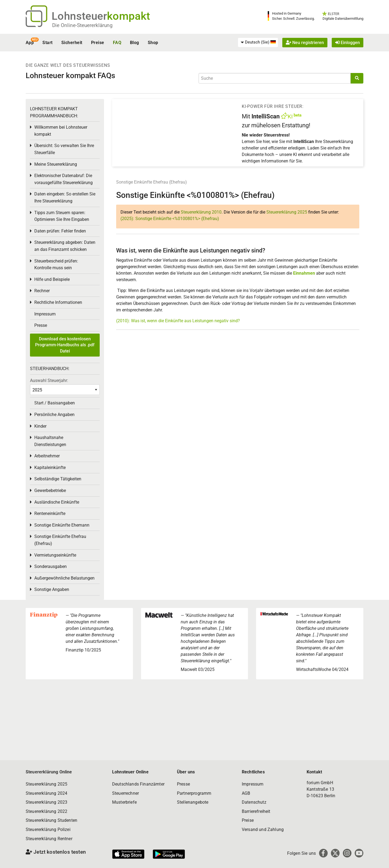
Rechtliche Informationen (58, 302)
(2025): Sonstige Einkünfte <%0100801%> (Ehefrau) (170, 219)
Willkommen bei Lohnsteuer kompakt (61, 131)
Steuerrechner (125, 793)
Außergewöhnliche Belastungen (64, 578)
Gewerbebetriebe (50, 490)
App (30, 43)
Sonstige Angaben (52, 589)
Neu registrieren (305, 43)
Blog (135, 43)
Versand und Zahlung (263, 829)
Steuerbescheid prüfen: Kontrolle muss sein (56, 265)
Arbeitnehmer (47, 456)
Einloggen (348, 43)
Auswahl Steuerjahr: (49, 380)
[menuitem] (258, 42)
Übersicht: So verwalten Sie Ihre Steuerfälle (64, 149)
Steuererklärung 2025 (287, 212)
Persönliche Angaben (54, 415)
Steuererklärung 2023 (46, 802)
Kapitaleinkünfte (50, 468)
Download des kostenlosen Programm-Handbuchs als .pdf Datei (65, 345)
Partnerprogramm (194, 793)
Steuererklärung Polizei (48, 829)
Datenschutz (254, 802)
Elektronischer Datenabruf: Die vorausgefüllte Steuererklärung (63, 179)
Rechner (42, 291)
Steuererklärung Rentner (49, 839)
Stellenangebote (193, 802)
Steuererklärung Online (49, 772)
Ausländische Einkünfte (57, 502)
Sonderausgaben (51, 566)
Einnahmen (304, 273)
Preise (98, 43)
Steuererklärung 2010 (201, 212)
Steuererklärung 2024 (46, 793)
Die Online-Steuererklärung (82, 25)
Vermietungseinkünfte (55, 555)
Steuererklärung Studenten (51, 820)
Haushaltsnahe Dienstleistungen (50, 441)
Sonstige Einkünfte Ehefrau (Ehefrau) (152, 182)
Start (47, 43)
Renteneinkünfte (50, 513)
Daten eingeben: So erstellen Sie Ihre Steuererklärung (65, 197)
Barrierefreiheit (256, 811)
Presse (41, 325)
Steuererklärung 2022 (46, 811)
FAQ (117, 43)
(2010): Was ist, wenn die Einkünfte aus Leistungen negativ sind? (178, 321)
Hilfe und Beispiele (52, 279)
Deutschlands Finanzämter (138, 784)
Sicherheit (72, 43)
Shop (153, 43)
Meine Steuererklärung (56, 164)
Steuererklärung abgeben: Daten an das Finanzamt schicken (65, 246)
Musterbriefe (124, 802)
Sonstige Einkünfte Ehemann (62, 525)
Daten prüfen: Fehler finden (60, 231)
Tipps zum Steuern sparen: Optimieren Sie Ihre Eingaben (62, 216)
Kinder (40, 426)
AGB (246, 793)
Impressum (45, 314)
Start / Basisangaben (55, 403)
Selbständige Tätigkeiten (58, 479)
